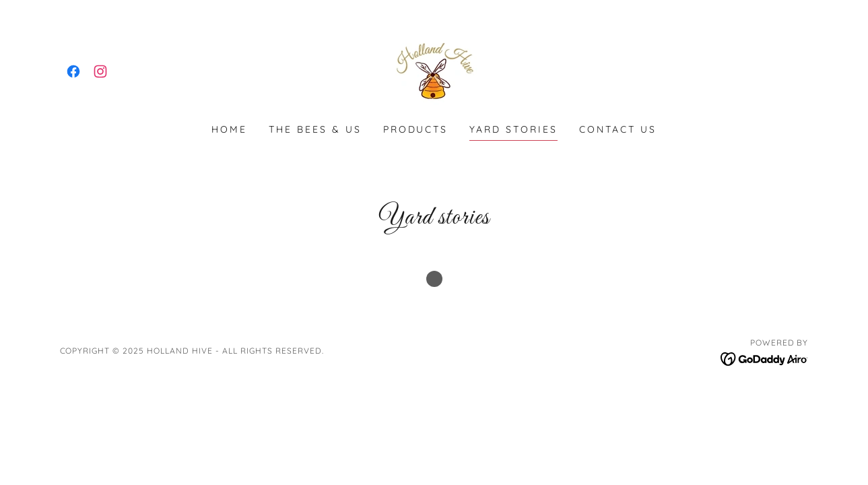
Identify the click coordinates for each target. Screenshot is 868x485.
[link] (73, 71)
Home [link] (229, 129)
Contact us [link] (618, 129)
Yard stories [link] (513, 129)
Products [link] (416, 129)
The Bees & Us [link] (315, 129)
